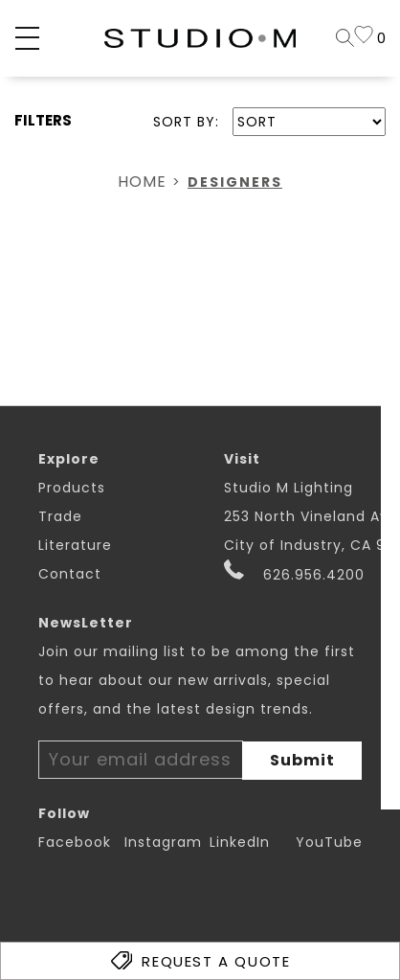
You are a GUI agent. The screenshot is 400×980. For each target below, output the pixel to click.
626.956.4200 (294, 572)
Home (142, 182)
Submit (302, 760)
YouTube (329, 842)
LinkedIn (240, 842)
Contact (70, 574)
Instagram (163, 842)
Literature (75, 545)
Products (72, 488)
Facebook (75, 842)
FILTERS (43, 120)
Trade (60, 516)
